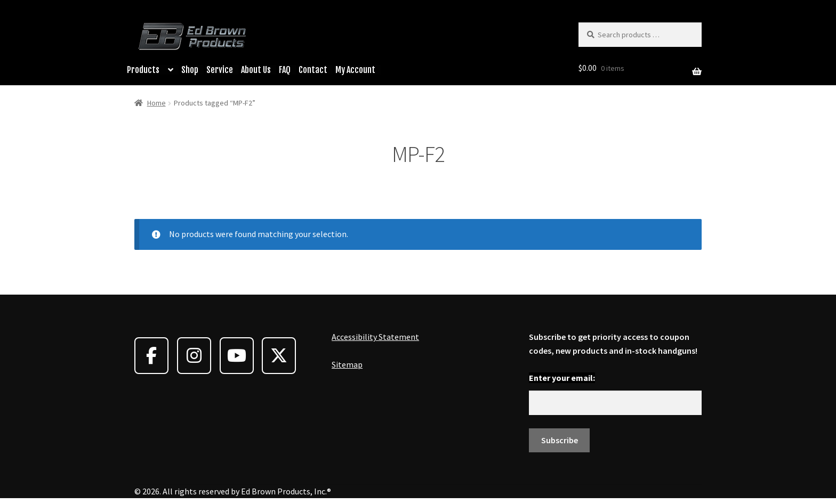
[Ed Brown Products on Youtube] (237, 356)
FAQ (285, 70)
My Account (355, 70)
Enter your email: (562, 378)
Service (220, 70)
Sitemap (347, 364)
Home (156, 103)
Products (143, 70)
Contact (313, 70)
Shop (190, 70)
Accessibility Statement (375, 337)
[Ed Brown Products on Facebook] (151, 356)
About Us (256, 70)
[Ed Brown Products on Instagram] (194, 356)
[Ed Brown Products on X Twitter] (279, 356)
